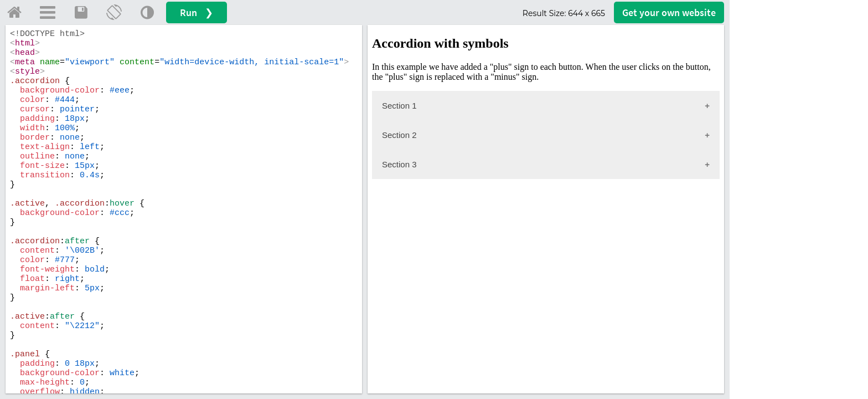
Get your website (669, 12)
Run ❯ (197, 12)
